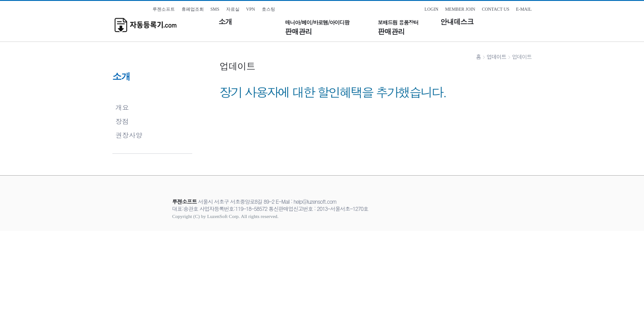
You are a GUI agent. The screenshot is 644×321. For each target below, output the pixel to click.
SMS (215, 9)
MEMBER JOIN (460, 9)
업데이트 (496, 56)
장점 (122, 121)
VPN (251, 9)
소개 (225, 22)
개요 (122, 107)
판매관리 (317, 27)
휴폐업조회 (193, 9)
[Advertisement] (322, 251)
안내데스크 (457, 22)
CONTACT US (495, 9)
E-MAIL (524, 9)
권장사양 (129, 135)
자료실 (233, 9)
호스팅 (268, 9)
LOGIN (431, 9)
